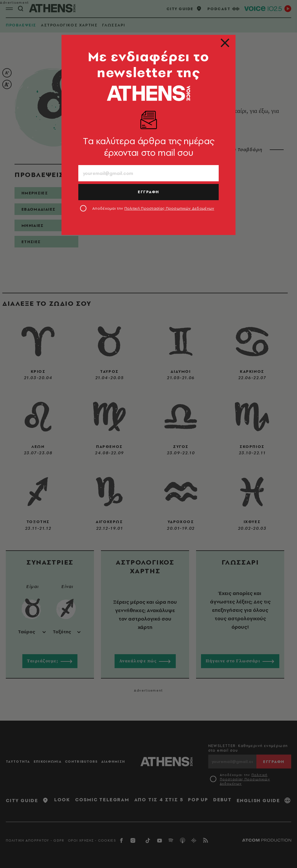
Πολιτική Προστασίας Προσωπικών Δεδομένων (169, 208)
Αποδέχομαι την (153, 208)
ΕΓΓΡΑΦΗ (148, 192)
